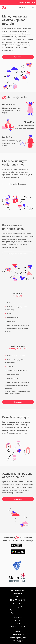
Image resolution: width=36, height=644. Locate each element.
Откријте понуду (26, 2)
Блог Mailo (18, 594)
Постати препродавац (18, 638)
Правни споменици (18, 613)
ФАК (18, 597)
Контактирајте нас (18, 635)
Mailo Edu (18, 621)
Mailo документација (18, 591)
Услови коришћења (18, 607)
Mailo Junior (18, 618)
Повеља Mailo (18, 604)
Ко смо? (18, 632)
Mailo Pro (18, 624)
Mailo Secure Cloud (18, 627)
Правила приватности (18, 610)
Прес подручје (18, 641)
